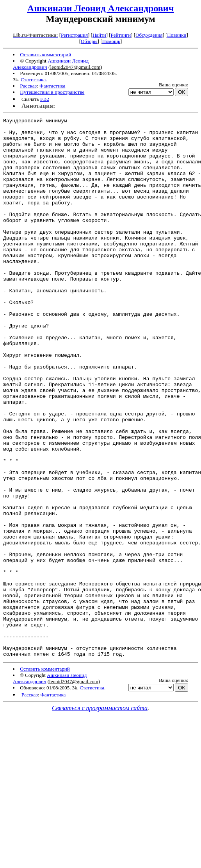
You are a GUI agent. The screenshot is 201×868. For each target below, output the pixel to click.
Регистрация (74, 35)
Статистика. (34, 80)
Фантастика (52, 86)
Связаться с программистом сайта (100, 816)
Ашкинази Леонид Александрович (100, 8)
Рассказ (28, 86)
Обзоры (89, 41)
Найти (99, 35)
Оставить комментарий (45, 55)
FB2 (45, 99)
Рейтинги (121, 35)
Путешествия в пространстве (52, 92)
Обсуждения (149, 35)
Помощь (111, 41)
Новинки (177, 35)
